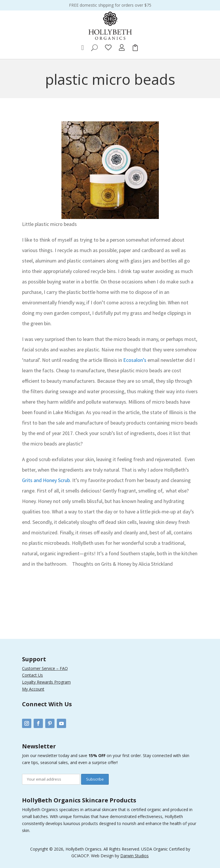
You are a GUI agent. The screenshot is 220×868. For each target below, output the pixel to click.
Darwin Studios (134, 856)
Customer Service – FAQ (45, 668)
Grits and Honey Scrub (46, 480)
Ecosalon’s (135, 360)
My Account (33, 689)
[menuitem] (83, 48)
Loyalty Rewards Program (46, 682)
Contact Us (32, 675)
